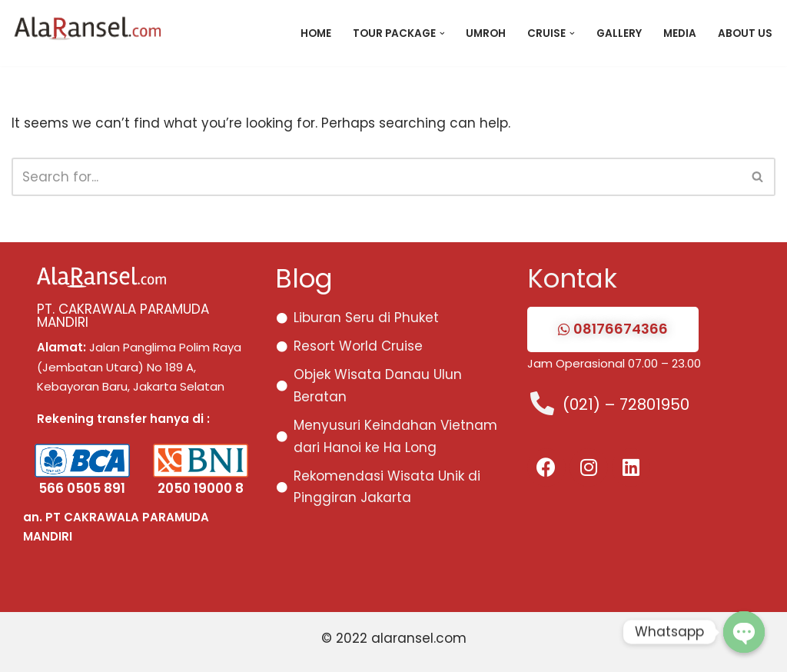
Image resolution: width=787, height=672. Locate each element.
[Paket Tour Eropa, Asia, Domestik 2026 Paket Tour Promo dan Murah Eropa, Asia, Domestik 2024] (92, 33)
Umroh (486, 33)
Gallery (619, 33)
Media (680, 33)
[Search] (376, 177)
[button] (442, 33)
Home (315, 33)
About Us (745, 33)
